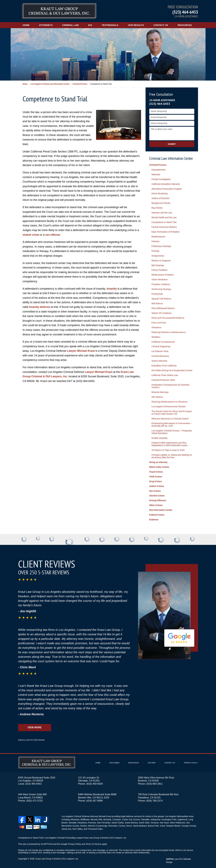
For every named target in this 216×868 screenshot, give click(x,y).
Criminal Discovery (160, 355)
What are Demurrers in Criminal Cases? (170, 417)
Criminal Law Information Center (171, 158)
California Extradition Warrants (166, 184)
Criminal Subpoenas (161, 346)
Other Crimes (156, 504)
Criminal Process (158, 165)
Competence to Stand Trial (164, 222)
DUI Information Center (161, 508)
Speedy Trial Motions (161, 298)
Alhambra (75, 818)
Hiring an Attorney (158, 461)
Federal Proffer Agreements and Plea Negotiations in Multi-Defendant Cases (169, 443)
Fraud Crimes (156, 470)
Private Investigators (161, 179)
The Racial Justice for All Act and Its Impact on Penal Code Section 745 (172, 411)
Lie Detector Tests (160, 351)
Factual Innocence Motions (164, 227)
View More (35, 726)
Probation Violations (161, 284)
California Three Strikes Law (165, 374)
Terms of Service (94, 842)
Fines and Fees (159, 322)
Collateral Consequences (163, 341)
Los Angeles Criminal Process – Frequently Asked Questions (172, 431)
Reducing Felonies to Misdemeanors (169, 332)
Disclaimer (114, 761)
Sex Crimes (155, 489)
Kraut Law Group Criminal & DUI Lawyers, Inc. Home (59, 11)
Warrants (156, 174)
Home (26, 25)
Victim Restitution (160, 279)
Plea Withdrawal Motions (163, 308)
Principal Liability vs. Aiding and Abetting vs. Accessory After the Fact (172, 455)
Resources (185, 25)
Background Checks (161, 203)
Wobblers (156, 336)
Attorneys (46, 25)
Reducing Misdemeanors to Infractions (169, 401)
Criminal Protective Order (163, 379)
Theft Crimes (156, 475)
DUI (91, 25)
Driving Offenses (158, 499)
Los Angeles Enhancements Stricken (169, 405)
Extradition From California (164, 365)
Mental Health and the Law (164, 217)
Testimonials (110, 25)
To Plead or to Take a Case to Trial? (168, 449)
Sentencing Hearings (161, 289)
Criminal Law (71, 25)
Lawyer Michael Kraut (81, 351)
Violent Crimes (157, 485)
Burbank (107, 818)
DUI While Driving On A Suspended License (172, 370)
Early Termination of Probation (166, 231)
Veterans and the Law (162, 212)
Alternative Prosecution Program (167, 189)
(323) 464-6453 (185, 12)
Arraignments (158, 255)
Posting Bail (157, 293)
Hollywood (155, 818)
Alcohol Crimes (157, 494)
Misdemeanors (158, 236)
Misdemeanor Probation (163, 274)
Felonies (156, 241)
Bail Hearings (158, 265)
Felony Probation (159, 270)
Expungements (159, 170)
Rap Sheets (157, 208)
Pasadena (82, 821)
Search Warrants (159, 360)
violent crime (31, 235)
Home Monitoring (160, 193)
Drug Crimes (156, 480)
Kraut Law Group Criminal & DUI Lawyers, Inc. (57, 857)
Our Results (136, 25)
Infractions (156, 327)
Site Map (152, 761)
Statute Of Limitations (162, 312)
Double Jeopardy (159, 437)
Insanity (112, 289)
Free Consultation (161, 94)
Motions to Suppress (161, 260)
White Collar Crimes (159, 466)
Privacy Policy (191, 761)
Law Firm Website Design (182, 857)
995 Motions (157, 303)
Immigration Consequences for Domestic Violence (171, 385)
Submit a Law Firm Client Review (31, 738)
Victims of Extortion (161, 198)
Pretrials (155, 251)
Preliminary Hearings (161, 246)
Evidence (154, 518)
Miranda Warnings (160, 391)
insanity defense (39, 307)
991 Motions (157, 396)
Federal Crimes (157, 513)
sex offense (53, 235)
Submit (172, 144)
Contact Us (161, 25)
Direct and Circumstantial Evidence (168, 317)
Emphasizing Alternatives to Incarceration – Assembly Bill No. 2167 (172, 424)
